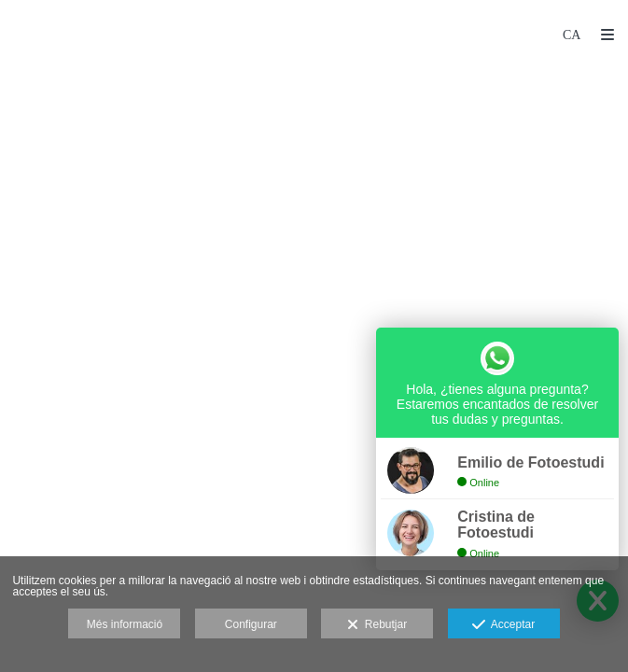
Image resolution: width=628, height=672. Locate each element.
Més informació (125, 624)
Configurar (251, 624)
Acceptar (503, 625)
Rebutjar (377, 625)
